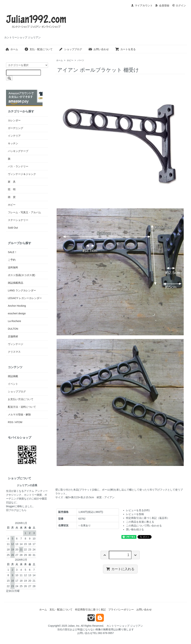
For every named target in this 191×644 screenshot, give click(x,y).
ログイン (179, 5)
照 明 (12, 189)
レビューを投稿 (135, 514)
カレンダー (14, 120)
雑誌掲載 (13, 376)
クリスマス (14, 352)
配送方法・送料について (22, 407)
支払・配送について (38, 49)
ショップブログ (70, 49)
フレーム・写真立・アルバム (24, 212)
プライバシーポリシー (121, 610)
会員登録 (162, 5)
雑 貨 (12, 197)
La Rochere (14, 321)
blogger (10, 506)
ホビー (70, 60)
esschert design (17, 313)
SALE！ (12, 252)
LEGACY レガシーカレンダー (25, 298)
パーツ (81, 60)
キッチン (13, 143)
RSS (10, 422)
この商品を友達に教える (140, 522)
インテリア (14, 136)
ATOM (19, 422)
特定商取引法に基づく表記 (90, 610)
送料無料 (13, 267)
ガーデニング (16, 128)
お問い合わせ (99, 49)
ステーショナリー (18, 220)
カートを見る (125, 49)
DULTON (13, 329)
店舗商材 (13, 336)
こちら (23, 510)
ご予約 (12, 260)
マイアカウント (142, 5)
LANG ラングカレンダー (22, 290)
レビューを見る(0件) (138, 510)
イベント (13, 384)
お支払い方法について (21, 399)
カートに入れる (120, 569)
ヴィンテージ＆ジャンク (22, 174)
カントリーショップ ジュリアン (125, 626)
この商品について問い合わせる (144, 526)
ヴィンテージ (16, 344)
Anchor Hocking (17, 306)
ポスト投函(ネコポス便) (21, 275)
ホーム (12, 49)
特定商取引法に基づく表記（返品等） (148, 518)
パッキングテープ (18, 151)
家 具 (12, 182)
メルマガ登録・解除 (19, 414)
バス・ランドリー (18, 166)
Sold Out (13, 228)
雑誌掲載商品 (16, 283)
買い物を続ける (135, 529)
